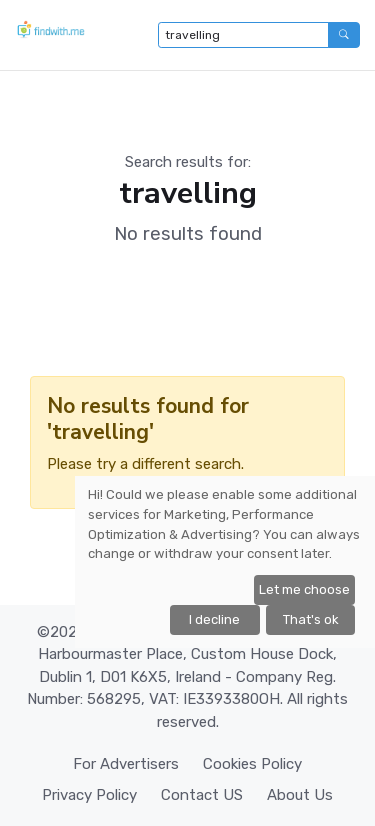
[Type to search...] (243, 35)
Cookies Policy (252, 764)
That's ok (311, 619)
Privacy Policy (89, 795)
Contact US (202, 795)
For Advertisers (126, 764)
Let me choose (304, 589)
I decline (214, 619)
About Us (300, 795)
